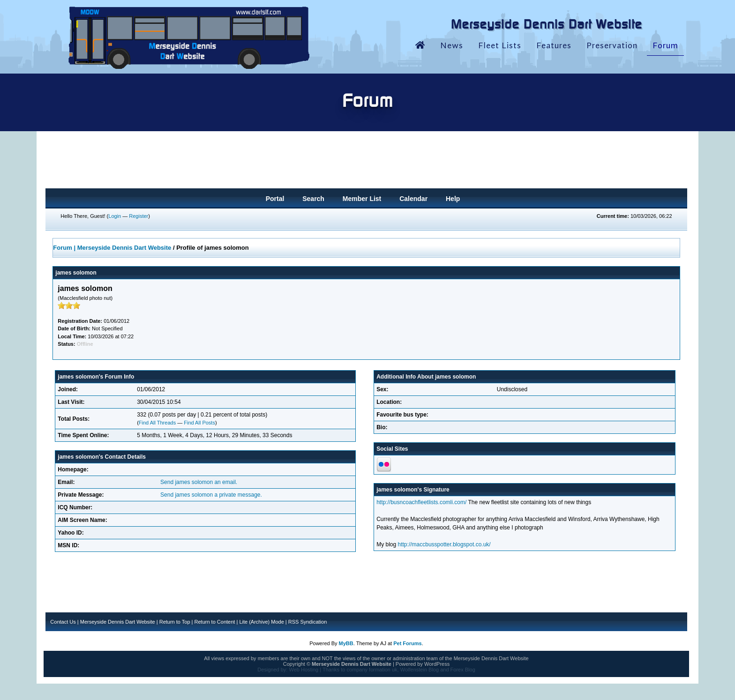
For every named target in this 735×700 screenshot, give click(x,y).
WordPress (437, 664)
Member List (362, 199)
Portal (275, 199)
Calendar (413, 199)
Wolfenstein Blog (420, 670)
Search (313, 199)
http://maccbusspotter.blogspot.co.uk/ (444, 544)
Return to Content (215, 622)
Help (453, 199)
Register (139, 216)
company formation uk (372, 670)
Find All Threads (157, 423)
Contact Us (63, 622)
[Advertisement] (366, 163)
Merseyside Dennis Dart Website (118, 622)
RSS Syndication (308, 622)
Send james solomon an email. (199, 482)
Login (115, 216)
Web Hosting (304, 670)
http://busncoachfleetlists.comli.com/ (421, 502)
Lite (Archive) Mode (261, 622)
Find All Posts (199, 423)
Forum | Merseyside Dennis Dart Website (112, 248)
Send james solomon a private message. (211, 495)
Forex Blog (463, 670)
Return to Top (175, 622)
